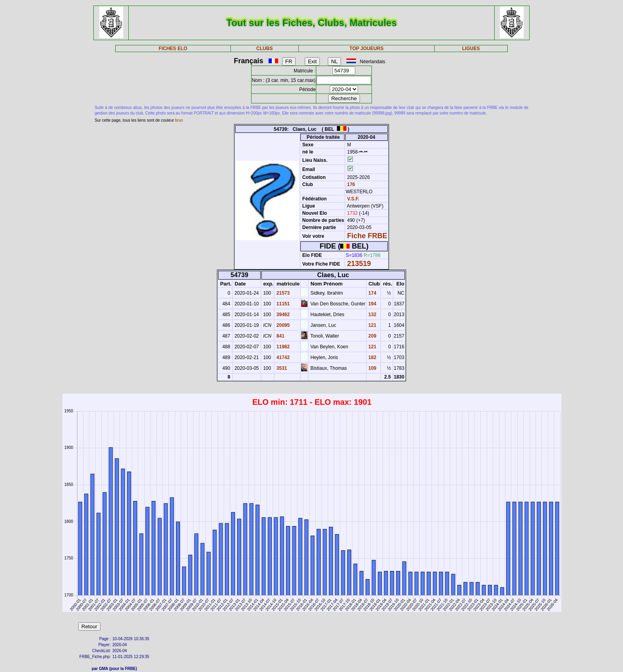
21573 (282, 293)
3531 (281, 368)
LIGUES (471, 49)
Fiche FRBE (367, 236)
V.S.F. (353, 199)
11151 (282, 304)
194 (372, 304)
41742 (282, 357)
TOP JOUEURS (367, 49)
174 (372, 293)
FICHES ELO (173, 49)
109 (372, 368)
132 (372, 315)
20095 (282, 325)
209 (372, 336)
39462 (282, 315)
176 (350, 185)
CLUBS (264, 49)
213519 (359, 264)
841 (280, 336)
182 (372, 357)
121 (372, 325)
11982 (282, 347)
